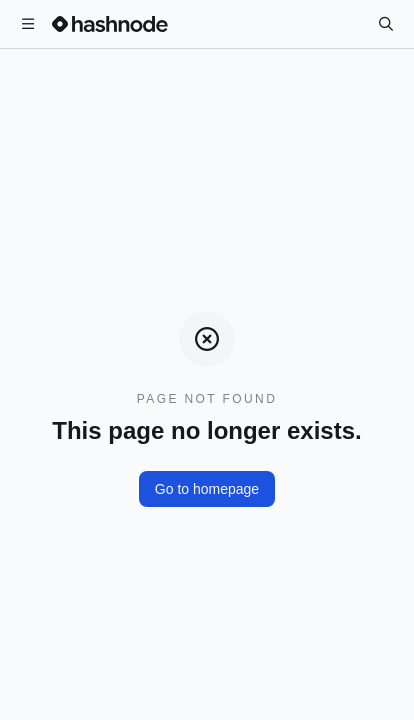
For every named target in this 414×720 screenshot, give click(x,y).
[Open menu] (28, 24)
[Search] (386, 24)
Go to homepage (207, 489)
